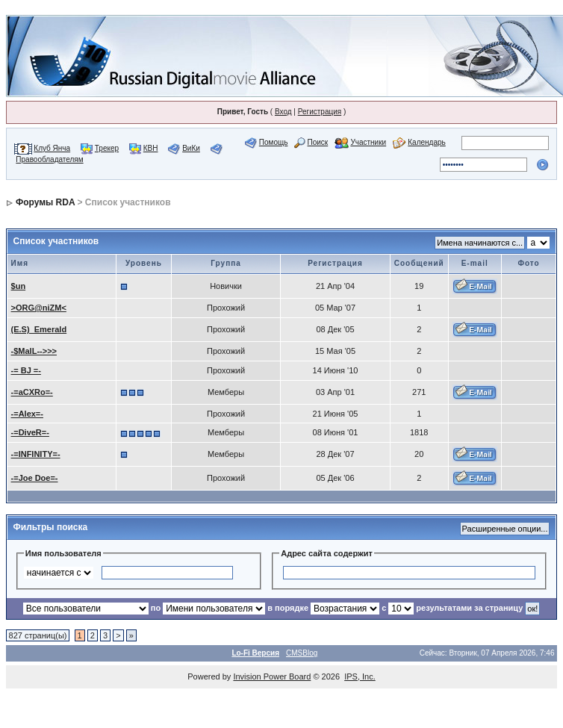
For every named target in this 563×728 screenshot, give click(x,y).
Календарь (426, 142)
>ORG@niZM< (39, 308)
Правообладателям (49, 159)
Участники (368, 142)
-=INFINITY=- (36, 454)
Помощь (274, 142)
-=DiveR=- (30, 432)
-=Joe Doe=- (35, 478)
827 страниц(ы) (38, 635)
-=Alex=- (27, 414)
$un (19, 286)
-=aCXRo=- (32, 392)
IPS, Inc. (360, 676)
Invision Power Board (272, 676)
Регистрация (320, 112)
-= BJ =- (26, 370)
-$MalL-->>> (34, 351)
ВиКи (191, 148)
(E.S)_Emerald (39, 329)
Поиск (318, 142)
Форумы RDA (45, 202)
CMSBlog (302, 653)
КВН (151, 148)
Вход (283, 112)
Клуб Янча (52, 148)
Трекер (107, 148)
